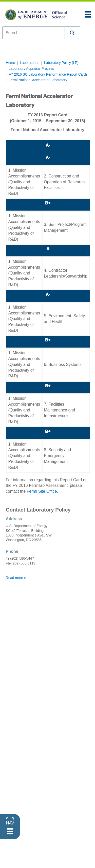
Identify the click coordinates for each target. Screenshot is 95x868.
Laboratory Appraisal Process (31, 69)
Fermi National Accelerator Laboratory (38, 80)
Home (11, 63)
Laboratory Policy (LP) (61, 63)
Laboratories (30, 63)
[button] (72, 33)
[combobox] (34, 33)
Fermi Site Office (42, 491)
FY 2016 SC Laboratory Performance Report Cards (48, 74)
